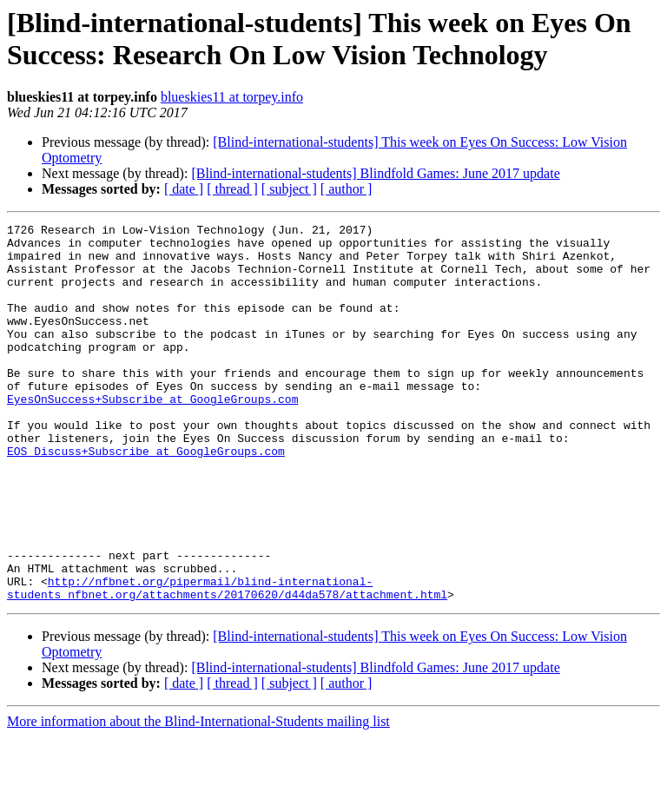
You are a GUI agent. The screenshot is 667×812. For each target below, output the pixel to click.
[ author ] (347, 189)
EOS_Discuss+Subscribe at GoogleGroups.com (146, 498)
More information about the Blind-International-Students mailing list (198, 797)
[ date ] (184, 189)
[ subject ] (289, 189)
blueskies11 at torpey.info (232, 97)
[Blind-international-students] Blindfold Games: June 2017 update (375, 173)
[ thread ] (232, 189)
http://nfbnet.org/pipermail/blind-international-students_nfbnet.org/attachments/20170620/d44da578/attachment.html (227, 662)
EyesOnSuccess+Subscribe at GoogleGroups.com (152, 435)
